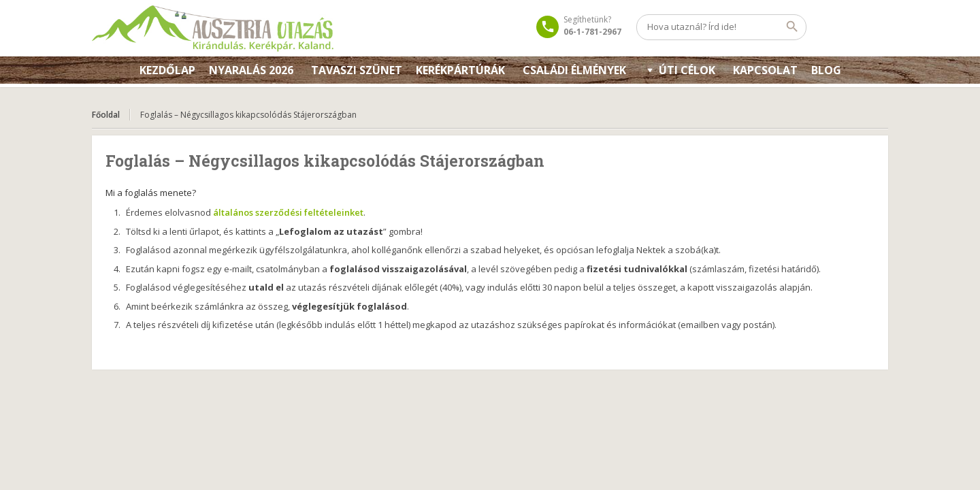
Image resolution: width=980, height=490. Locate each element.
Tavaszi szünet (357, 70)
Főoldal (106, 115)
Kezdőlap (167, 70)
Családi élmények (574, 70)
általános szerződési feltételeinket (288, 212)
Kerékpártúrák (460, 70)
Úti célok (687, 70)
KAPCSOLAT (765, 70)
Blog (826, 70)
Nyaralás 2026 (251, 70)
